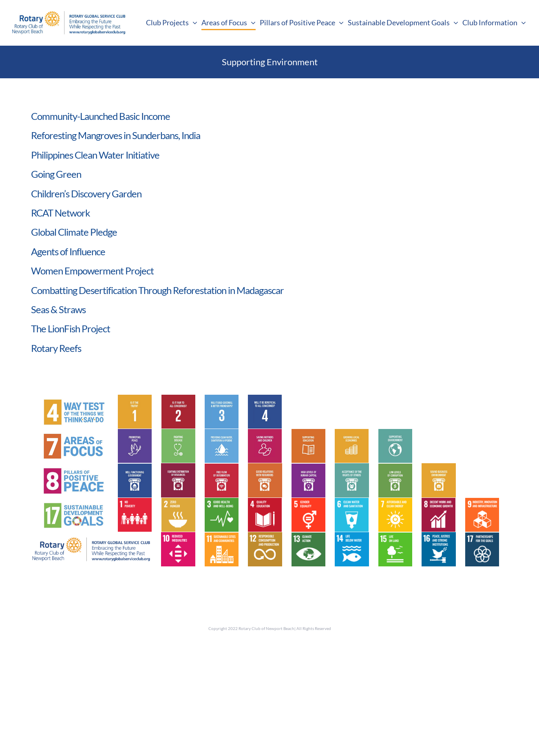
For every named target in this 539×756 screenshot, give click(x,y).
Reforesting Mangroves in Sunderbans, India (116, 135)
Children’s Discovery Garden (86, 193)
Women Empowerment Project (92, 271)
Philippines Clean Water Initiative (95, 155)
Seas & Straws (58, 309)
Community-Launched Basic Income (101, 116)
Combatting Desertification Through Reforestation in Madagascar (157, 290)
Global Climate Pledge (74, 232)
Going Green (56, 174)
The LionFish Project (71, 328)
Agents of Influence (68, 251)
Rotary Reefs (56, 348)
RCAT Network (61, 213)
